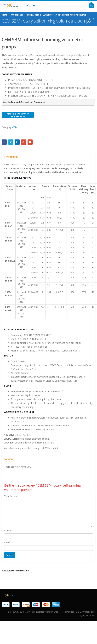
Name (8, 531)
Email (30, 142)
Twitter (11, 142)
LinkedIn (17, 142)
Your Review (11, 496)
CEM (15, 127)
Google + (24, 142)
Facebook (4, 142)
